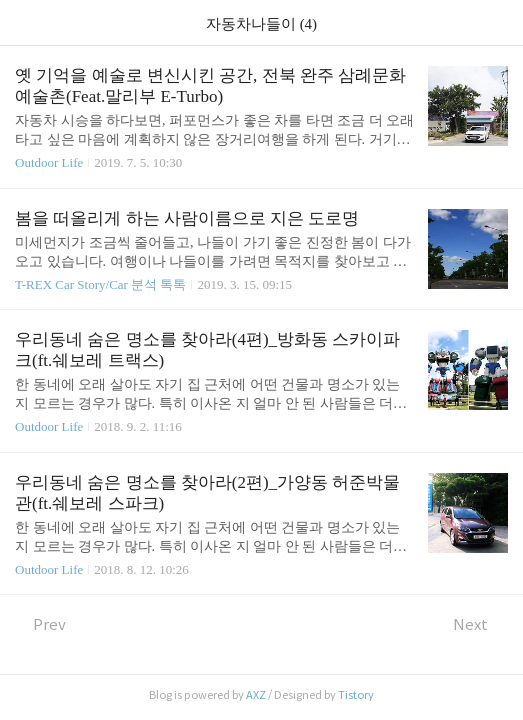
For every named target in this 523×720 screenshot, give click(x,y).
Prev (40, 624)
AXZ (256, 695)
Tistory (356, 695)
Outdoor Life (49, 162)
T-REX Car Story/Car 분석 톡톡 (100, 284)
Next (480, 624)
